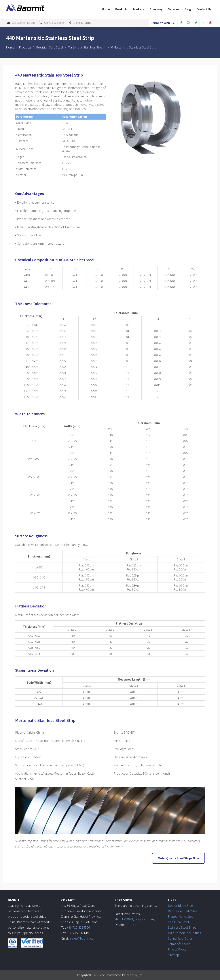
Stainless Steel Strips (182, 927)
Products (122, 9)
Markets (139, 9)
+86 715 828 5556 (51, 23)
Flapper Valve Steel (181, 916)
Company (156, 9)
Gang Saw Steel (178, 922)
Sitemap (173, 954)
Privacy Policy (177, 949)
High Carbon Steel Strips (184, 933)
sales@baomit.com (20, 23)
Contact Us (204, 9)
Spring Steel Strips (180, 938)
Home (106, 9)
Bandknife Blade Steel (183, 911)
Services (174, 9)
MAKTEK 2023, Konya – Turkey (135, 919)
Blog (188, 9)
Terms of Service (179, 943)
